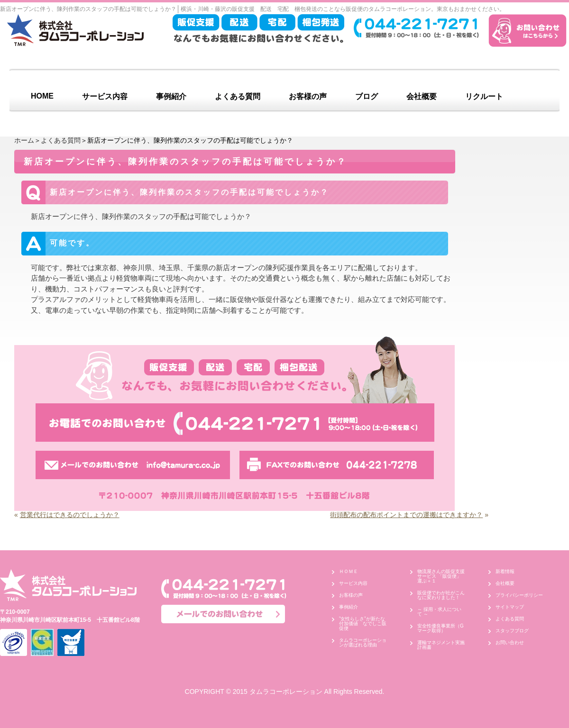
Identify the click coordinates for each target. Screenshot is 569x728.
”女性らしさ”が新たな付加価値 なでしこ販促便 (363, 623)
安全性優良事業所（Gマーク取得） (441, 628)
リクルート (484, 96)
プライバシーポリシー (519, 595)
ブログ (367, 96)
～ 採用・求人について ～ (439, 612)
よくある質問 (238, 96)
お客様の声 (308, 96)
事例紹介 (171, 96)
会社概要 (422, 96)
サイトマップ (510, 607)
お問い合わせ (510, 642)
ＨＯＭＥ (349, 571)
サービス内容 (105, 96)
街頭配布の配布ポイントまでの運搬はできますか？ (406, 515)
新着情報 (505, 571)
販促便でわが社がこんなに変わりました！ (441, 595)
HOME (42, 96)
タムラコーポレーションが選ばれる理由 (363, 642)
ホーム (24, 140)
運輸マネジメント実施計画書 (441, 645)
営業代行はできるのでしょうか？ (70, 515)
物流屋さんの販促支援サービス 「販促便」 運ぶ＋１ (442, 576)
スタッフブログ (512, 631)
